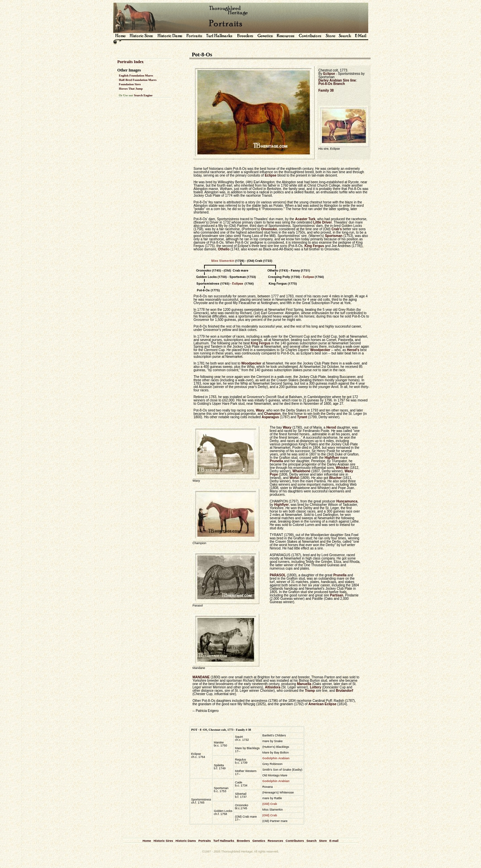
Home (147, 841)
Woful (294, 478)
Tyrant (302, 417)
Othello (224, 249)
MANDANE (201, 677)
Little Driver (323, 222)
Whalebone (301, 471)
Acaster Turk (305, 219)
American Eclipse (322, 704)
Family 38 (326, 90)
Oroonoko (269, 229)
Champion (272, 414)
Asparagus (270, 417)
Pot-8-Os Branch (332, 84)
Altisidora (273, 687)
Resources (275, 841)
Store (323, 841)
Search (311, 841)
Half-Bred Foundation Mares (138, 80)
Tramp (310, 691)
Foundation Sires (130, 84)
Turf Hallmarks (224, 841)
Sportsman (334, 236)
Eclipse (329, 74)
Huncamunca (347, 501)
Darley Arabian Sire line (337, 80)
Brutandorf (344, 691)
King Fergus (314, 246)
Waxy (260, 410)
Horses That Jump (131, 89)
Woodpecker (320, 350)
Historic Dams (186, 841)
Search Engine (143, 95)
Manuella (304, 684)
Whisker (342, 468)
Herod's (353, 350)
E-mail (334, 841)
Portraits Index (131, 62)
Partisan (336, 595)
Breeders (243, 841)
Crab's (336, 229)
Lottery (316, 687)
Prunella (276, 461)
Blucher (335, 478)
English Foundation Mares (136, 76)
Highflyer (332, 458)
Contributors (295, 841)
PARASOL (278, 575)
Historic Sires (163, 841)
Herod (331, 427)
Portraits (205, 841)
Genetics (259, 841)
